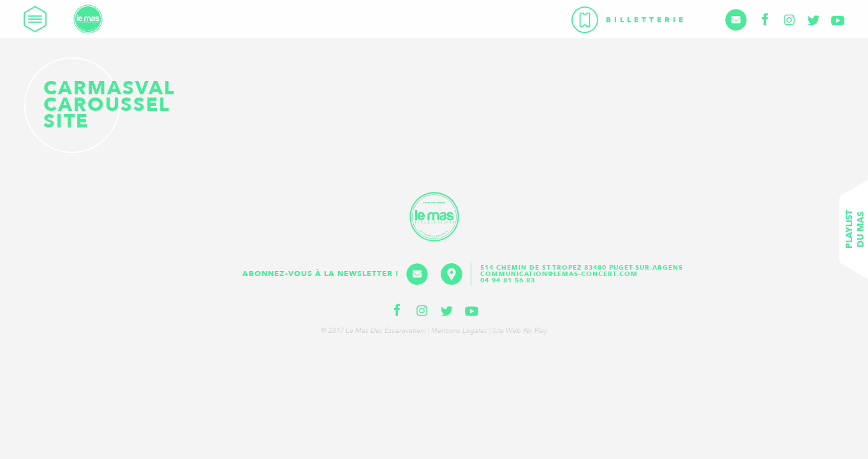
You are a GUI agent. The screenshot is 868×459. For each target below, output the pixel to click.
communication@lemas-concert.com (559, 274)
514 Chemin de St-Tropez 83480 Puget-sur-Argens (583, 268)
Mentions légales (459, 331)
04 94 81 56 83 (508, 280)
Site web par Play (520, 331)
